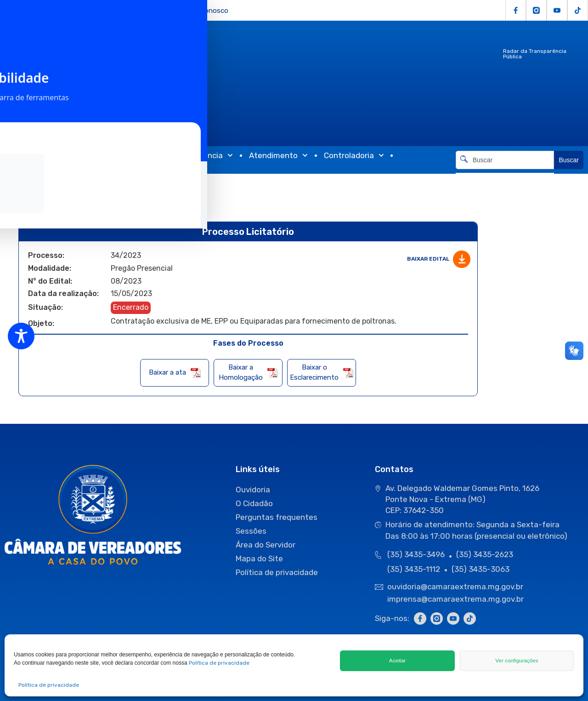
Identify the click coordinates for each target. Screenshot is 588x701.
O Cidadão (58, 11)
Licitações (16, 11)
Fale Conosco (207, 11)
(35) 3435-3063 (481, 569)
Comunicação (41, 165)
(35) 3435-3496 (416, 554)
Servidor (163, 11)
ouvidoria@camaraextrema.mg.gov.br (456, 587)
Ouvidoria (99, 11)
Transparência (202, 155)
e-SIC (131, 11)
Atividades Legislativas (107, 155)
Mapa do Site (259, 559)
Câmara (24, 155)
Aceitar (398, 661)
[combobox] (505, 160)
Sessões (251, 531)
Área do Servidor (266, 545)
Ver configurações (517, 661)
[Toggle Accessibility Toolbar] (21, 336)
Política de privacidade (219, 663)
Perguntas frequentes (277, 517)
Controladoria (354, 155)
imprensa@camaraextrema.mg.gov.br (455, 599)
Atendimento (278, 155)
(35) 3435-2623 (485, 554)
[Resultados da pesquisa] (505, 174)
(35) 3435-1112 (414, 569)
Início (28, 183)
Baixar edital (439, 259)
